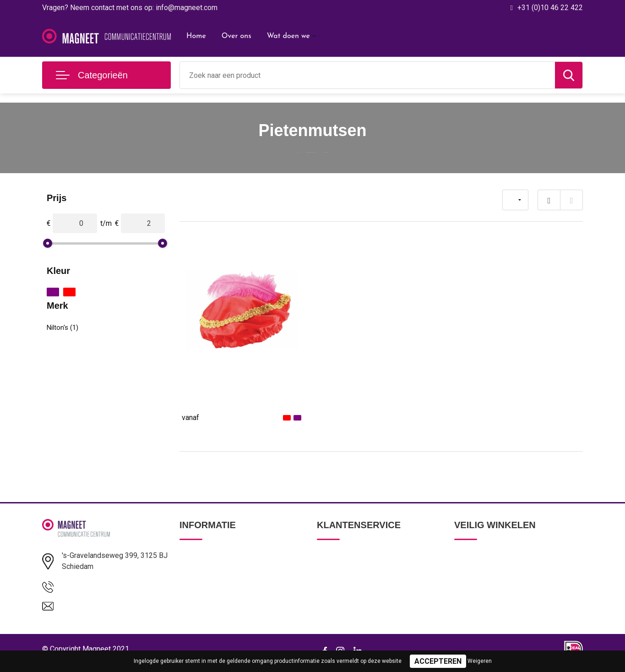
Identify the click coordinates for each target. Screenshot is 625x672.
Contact (329, 556)
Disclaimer (470, 615)
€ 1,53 (202, 417)
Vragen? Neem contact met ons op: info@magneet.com (130, 8)
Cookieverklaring (479, 595)
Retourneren (335, 595)
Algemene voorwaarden (490, 556)
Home (196, 36)
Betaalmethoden (342, 575)
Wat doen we (288, 36)
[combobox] (367, 75)
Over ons (236, 36)
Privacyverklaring (479, 575)
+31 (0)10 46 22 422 (550, 8)
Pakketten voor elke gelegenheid (301, 150)
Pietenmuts (200, 394)
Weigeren (480, 661)
